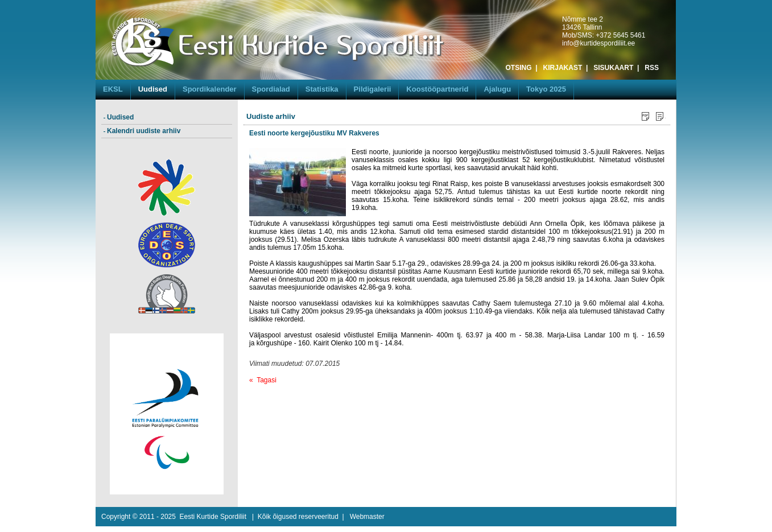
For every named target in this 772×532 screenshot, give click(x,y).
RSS (652, 68)
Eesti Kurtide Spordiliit (213, 517)
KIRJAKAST (563, 68)
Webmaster (367, 517)
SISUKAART (613, 68)
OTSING (519, 68)
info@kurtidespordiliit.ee (598, 43)
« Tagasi (263, 380)
